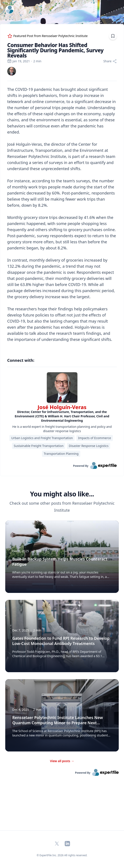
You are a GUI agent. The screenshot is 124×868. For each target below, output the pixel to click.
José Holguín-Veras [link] (62, 407)
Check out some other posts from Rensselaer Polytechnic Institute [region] (62, 507)
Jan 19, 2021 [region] (18, 61)
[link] (12, 71)
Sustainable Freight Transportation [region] (39, 446)
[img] (12, 71)
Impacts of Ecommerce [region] (95, 438)
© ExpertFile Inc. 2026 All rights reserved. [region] (62, 855)
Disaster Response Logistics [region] (89, 446)
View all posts (62, 761)
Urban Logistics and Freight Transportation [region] (42, 438)
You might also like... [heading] (62, 494)
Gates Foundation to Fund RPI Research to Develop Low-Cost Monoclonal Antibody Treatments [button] (61, 641)
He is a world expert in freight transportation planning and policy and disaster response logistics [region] (62, 429)
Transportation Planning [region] (61, 454)
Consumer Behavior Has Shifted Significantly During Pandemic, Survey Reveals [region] (55, 50)
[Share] (110, 61)
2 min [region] (37, 61)
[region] (62, 217)
